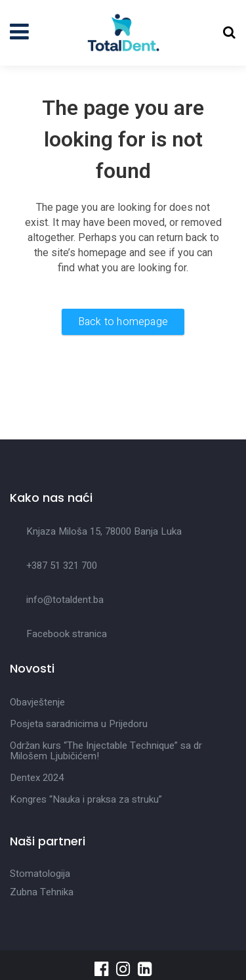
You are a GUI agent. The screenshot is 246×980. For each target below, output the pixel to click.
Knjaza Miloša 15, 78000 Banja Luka (104, 531)
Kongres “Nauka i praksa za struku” (86, 799)
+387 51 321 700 (62, 566)
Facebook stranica (67, 634)
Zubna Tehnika (42, 892)
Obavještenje (37, 702)
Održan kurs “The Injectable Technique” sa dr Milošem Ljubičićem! (106, 751)
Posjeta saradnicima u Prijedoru (79, 724)
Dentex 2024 (37, 778)
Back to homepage (123, 322)
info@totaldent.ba (65, 600)
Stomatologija (40, 874)
